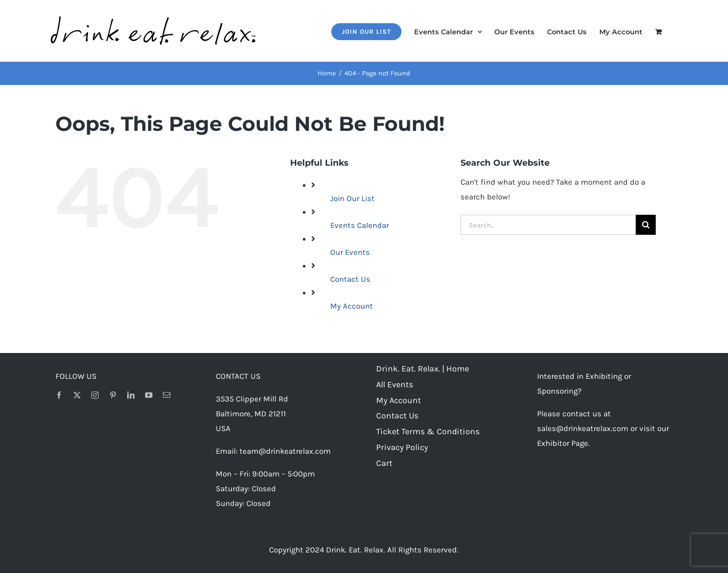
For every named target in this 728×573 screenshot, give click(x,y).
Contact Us (350, 279)
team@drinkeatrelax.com (285, 451)
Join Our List (352, 198)
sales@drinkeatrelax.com (583, 428)
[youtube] (149, 395)
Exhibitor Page (563, 443)
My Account (352, 306)
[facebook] (59, 395)
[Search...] (548, 225)
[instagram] (95, 395)
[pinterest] (113, 395)
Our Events (350, 252)
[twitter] (77, 395)
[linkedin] (131, 395)
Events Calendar (360, 225)
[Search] (646, 225)
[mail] (167, 395)
